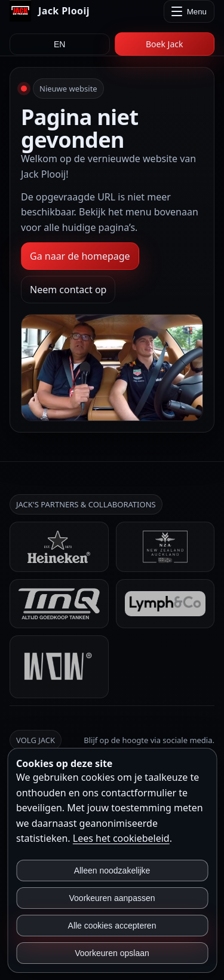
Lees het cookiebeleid (121, 838)
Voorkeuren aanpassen (112, 898)
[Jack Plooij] (50, 11)
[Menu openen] (189, 11)
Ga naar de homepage (80, 256)
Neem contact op (68, 290)
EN (59, 44)
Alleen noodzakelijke (112, 871)
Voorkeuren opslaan (112, 953)
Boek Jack (164, 44)
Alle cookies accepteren (112, 926)
